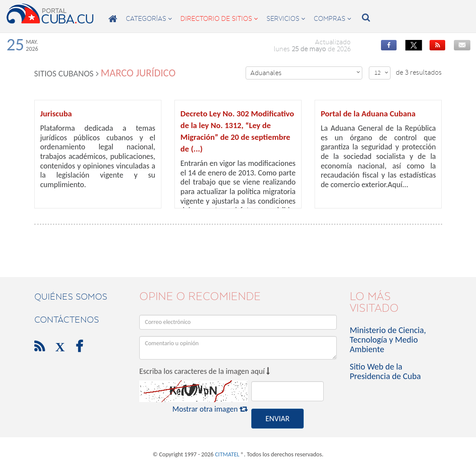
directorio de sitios (219, 19)
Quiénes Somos (71, 297)
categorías (149, 19)
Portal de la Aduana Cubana (368, 114)
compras (332, 19)
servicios (286, 19)
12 (381, 73)
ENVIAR (277, 419)
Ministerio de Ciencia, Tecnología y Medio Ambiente (388, 340)
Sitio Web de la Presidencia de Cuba (385, 371)
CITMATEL (227, 454)
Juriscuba (56, 114)
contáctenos (67, 320)
